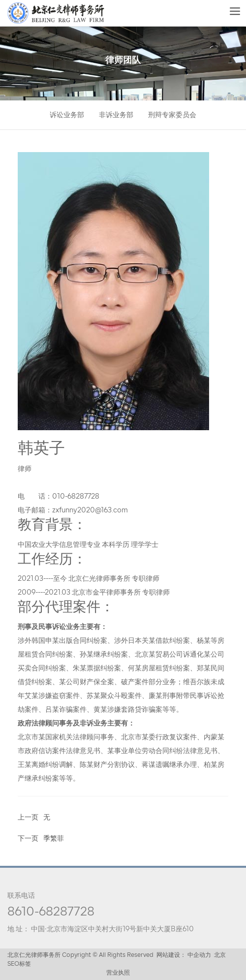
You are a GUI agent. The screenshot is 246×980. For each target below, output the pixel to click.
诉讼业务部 (67, 115)
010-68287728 (76, 497)
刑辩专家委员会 (172, 115)
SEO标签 (19, 964)
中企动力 (199, 955)
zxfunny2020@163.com (90, 511)
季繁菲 (54, 839)
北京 (220, 955)
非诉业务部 (116, 115)
